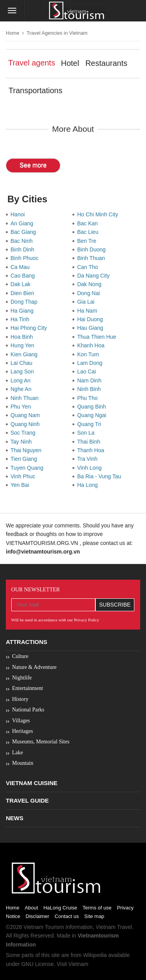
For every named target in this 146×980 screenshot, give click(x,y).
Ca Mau (22, 267)
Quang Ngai (93, 415)
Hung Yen (24, 345)
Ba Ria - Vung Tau (101, 476)
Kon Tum (90, 354)
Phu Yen (22, 407)
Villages (21, 721)
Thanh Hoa (92, 450)
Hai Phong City (30, 328)
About (32, 908)
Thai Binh (90, 442)
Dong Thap (26, 302)
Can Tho (89, 267)
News (15, 818)
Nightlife (22, 678)
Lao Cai (88, 371)
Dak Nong (91, 284)
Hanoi (19, 214)
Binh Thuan (92, 258)
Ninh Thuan (26, 398)
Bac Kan (89, 223)
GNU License (38, 964)
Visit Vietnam (73, 964)
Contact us (67, 916)
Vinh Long (91, 468)
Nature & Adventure (34, 667)
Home (13, 33)
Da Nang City (95, 276)
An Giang (23, 223)
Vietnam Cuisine (32, 783)
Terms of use (97, 908)
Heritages (23, 731)
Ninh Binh (90, 389)
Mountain (23, 763)
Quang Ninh (27, 424)
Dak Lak (22, 284)
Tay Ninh (23, 442)
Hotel (70, 63)
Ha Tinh (21, 319)
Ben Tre (88, 241)
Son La (87, 433)
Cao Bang (24, 276)
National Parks (28, 710)
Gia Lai (87, 302)
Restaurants (106, 63)
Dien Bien (24, 293)
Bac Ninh (23, 241)
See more (33, 165)
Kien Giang (26, 354)
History (20, 699)
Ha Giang (24, 311)
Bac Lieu (89, 232)
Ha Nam (89, 311)
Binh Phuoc (26, 258)
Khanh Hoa (92, 345)
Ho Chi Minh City (99, 214)
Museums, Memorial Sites (41, 742)
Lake (18, 753)
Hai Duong (91, 319)
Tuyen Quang (28, 468)
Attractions (26, 642)
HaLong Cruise (60, 908)
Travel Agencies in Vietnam (57, 33)
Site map (94, 916)
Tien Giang (25, 459)
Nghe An (23, 389)
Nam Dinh (91, 380)
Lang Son (24, 371)
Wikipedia (95, 955)
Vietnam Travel (114, 927)
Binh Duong (93, 249)
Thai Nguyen (27, 450)
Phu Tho (89, 398)
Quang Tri (91, 424)
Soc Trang (25, 433)
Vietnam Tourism (44, 927)
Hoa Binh (23, 337)
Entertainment (27, 688)
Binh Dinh (24, 249)
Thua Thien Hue (98, 337)
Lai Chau (23, 363)
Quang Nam (27, 415)
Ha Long (89, 485)
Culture (20, 656)
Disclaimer (38, 916)
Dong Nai (90, 293)
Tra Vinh (89, 459)
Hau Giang (92, 328)
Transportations (35, 90)
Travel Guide (27, 800)
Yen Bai (21, 485)
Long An (22, 380)
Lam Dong (91, 363)
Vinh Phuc (24, 476)
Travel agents (32, 63)
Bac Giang (25, 232)
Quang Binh (93, 407)
